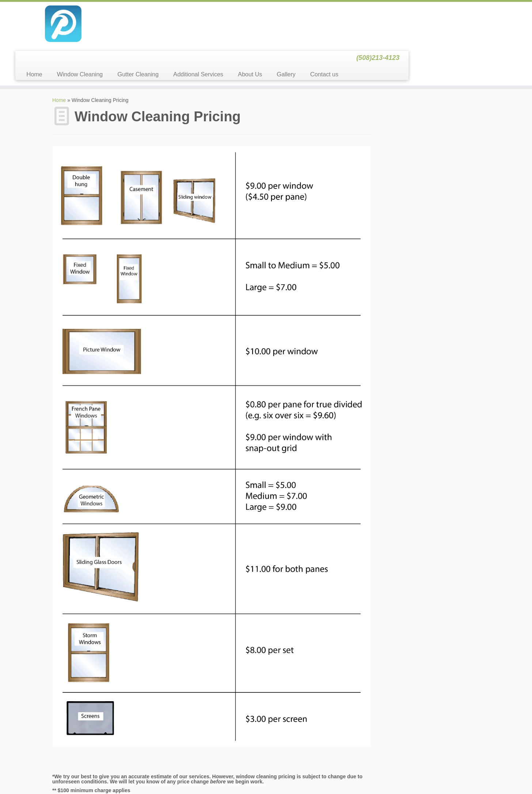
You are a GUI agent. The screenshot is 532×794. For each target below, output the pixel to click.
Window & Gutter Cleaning (248, 776)
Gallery (409, 31)
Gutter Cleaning (261, 31)
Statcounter (13, 790)
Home (157, 31)
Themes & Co (310, 776)
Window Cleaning (203, 31)
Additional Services (321, 31)
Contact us (447, 31)
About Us (373, 31)
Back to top (470, 776)
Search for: (396, 70)
